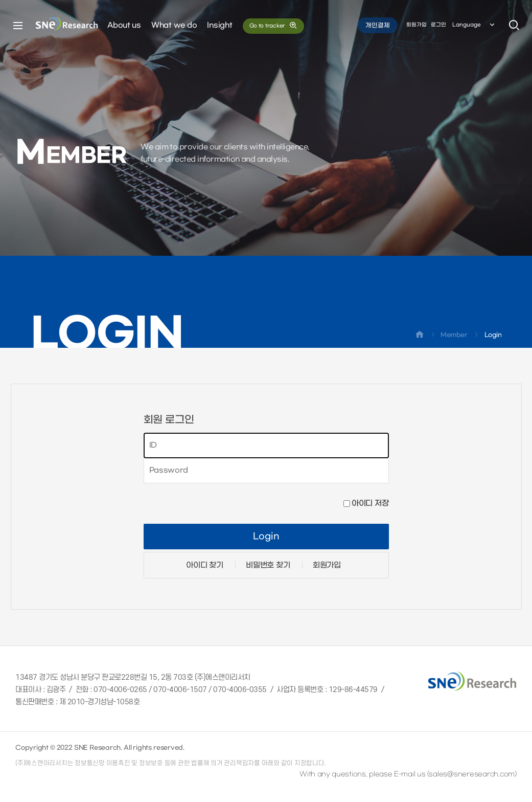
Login (266, 537)
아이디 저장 (370, 503)
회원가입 (417, 25)
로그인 (438, 25)
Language (474, 25)
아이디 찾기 (204, 565)
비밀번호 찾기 (268, 565)
